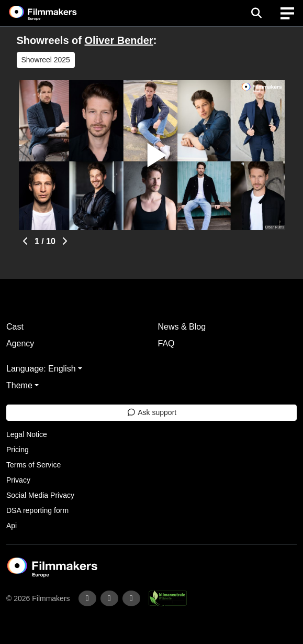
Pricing (18, 450)
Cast (15, 327)
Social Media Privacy (40, 495)
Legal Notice (27, 434)
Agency (20, 343)
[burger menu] (287, 13)
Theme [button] (19, 385)
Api (12, 526)
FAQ (166, 343)
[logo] (55, 13)
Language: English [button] (41, 369)
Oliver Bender (119, 40)
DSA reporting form (37, 510)
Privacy (18, 480)
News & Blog (182, 327)
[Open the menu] (256, 13)
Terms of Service (33, 465)
